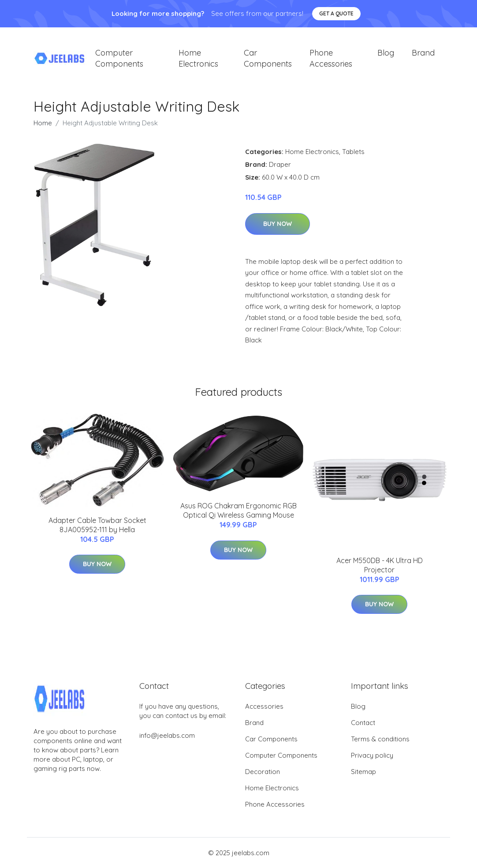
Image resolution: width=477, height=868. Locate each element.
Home (43, 123)
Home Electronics (198, 58)
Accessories (264, 706)
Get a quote (336, 13)
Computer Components (119, 58)
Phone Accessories (331, 58)
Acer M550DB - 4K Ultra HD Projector (380, 565)
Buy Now (278, 224)
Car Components (268, 58)
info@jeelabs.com (167, 735)
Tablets (353, 152)
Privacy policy (372, 755)
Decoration (263, 772)
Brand (423, 53)
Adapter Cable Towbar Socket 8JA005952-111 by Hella (97, 525)
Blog (386, 53)
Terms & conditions (380, 739)
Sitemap (363, 772)
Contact (363, 723)
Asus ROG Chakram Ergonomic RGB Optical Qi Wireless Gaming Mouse (238, 510)
